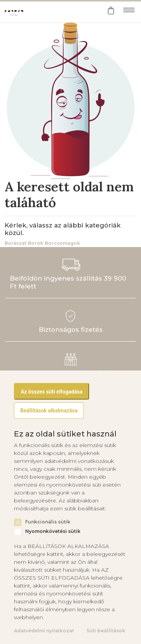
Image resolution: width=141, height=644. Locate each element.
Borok (36, 243)
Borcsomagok (62, 243)
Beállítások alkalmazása (49, 411)
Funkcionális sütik (48, 522)
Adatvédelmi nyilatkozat (44, 631)
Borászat (16, 243)
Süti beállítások (106, 631)
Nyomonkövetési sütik (53, 531)
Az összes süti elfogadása (52, 392)
